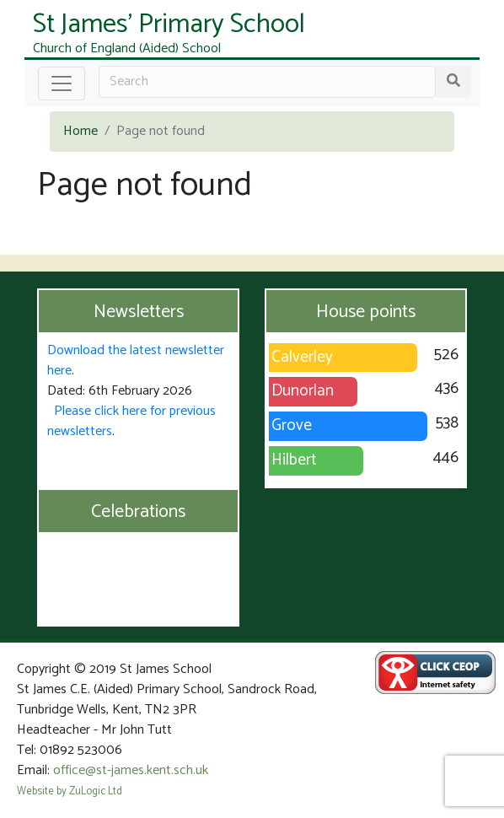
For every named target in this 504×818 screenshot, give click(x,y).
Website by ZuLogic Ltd (70, 791)
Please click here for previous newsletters (131, 421)
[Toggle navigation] (62, 83)
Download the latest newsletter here (136, 361)
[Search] (267, 82)
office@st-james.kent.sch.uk (131, 770)
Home (80, 131)
